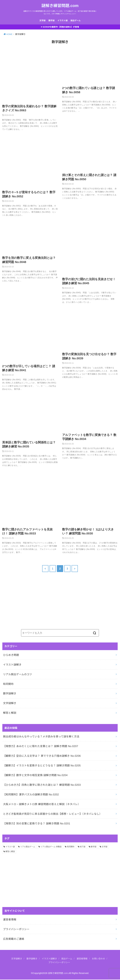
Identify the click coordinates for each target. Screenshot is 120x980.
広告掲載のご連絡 (14, 939)
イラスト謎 (62, 21)
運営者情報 (10, 920)
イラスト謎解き (12, 665)
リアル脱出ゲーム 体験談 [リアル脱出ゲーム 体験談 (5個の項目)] (51, 847)
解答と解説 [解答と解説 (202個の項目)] (10, 852)
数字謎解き (10, 694)
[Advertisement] (26, 602)
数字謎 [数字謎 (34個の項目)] (94, 847)
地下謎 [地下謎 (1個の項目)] (83, 847)
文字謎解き (10, 704)
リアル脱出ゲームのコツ (18, 675)
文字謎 (42, 21)
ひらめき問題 (11, 655)
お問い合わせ (100, 959)
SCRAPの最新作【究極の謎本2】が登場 (61, 27)
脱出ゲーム (75, 21)
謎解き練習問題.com (60, 6)
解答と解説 (10, 713)
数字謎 (52, 21)
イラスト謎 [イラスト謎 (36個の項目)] (10, 847)
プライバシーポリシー (16, 930)
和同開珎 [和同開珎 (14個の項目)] (71, 847)
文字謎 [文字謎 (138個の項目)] (105, 847)
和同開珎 (8, 684)
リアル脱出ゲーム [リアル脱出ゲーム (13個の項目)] (28, 847)
